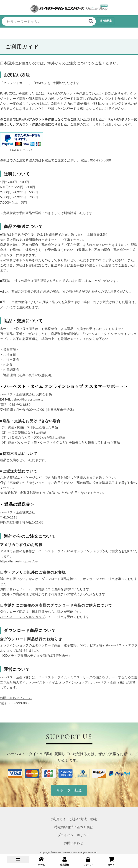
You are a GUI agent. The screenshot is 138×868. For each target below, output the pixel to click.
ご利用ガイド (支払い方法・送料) (73, 819)
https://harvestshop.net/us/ (19, 561)
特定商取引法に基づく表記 (74, 827)
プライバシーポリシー (74, 835)
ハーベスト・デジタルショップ (22, 617)
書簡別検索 (106, 20)
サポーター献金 (69, 790)
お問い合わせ (74, 843)
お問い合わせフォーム (16, 698)
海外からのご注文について (69, 63)
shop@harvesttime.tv (29, 399)
